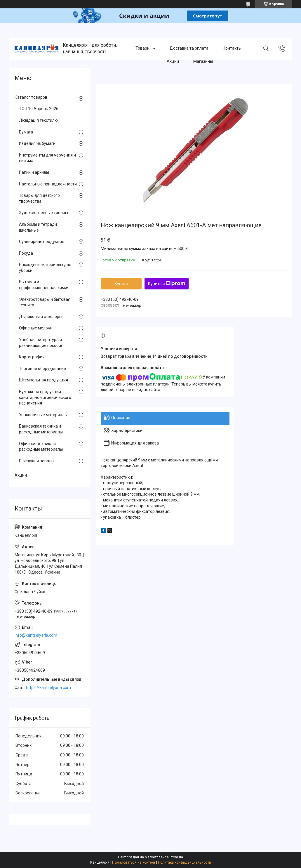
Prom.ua (176, 857)
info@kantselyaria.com (36, 635)
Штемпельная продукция (44, 380)
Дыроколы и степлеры (41, 317)
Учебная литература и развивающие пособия (41, 343)
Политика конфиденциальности (185, 862)
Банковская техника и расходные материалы (41, 429)
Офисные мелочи (36, 328)
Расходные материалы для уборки (45, 268)
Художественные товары (44, 213)
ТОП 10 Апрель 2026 (39, 109)
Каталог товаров (31, 97)
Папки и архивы (34, 172)
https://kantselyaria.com (48, 688)
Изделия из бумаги (37, 143)
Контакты (232, 48)
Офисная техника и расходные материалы (41, 447)
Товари (142, 48)
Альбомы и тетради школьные (38, 227)
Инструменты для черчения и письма (47, 158)
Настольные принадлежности (48, 184)
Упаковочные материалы (43, 415)
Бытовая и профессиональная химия (44, 285)
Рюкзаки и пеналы (37, 461)
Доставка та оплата (189, 48)
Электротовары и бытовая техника (45, 302)
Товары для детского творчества (39, 198)
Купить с (167, 284)
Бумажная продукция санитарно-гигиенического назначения (45, 397)
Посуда (26, 253)
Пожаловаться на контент (134, 862)
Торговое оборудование (42, 369)
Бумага (26, 132)
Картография (32, 357)
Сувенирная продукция (42, 242)
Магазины (203, 61)
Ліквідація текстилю (38, 120)
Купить (121, 284)
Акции (173, 61)
